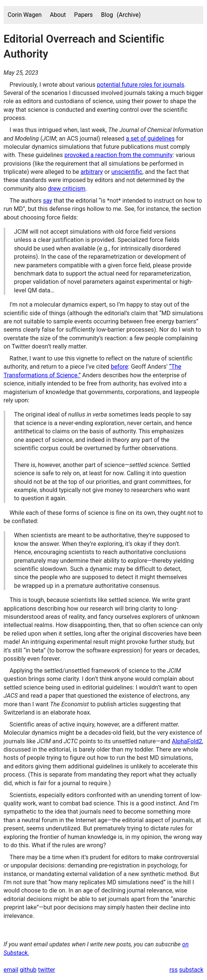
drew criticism (67, 189)
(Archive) (129, 15)
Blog (107, 15)
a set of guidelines (150, 139)
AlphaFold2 (187, 741)
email (11, 970)
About (58, 15)
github (28, 970)
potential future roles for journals (141, 85)
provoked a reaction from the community (119, 155)
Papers (84, 15)
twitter (47, 970)
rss (173, 970)
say (48, 201)
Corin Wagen (25, 15)
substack (191, 970)
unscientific (127, 172)
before (119, 367)
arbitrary (92, 172)
